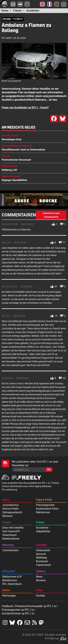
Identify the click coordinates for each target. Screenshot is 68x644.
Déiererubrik (43, 550)
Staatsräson (10, 535)
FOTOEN (7, 19)
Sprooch (41, 554)
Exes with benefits (13, 528)
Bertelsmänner (11, 539)
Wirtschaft (9, 571)
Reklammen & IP (12, 577)
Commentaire (10, 550)
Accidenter (33, 11)
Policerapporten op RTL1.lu (18, 610)
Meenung (8, 545)
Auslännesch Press (47, 509)
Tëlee (39, 590)
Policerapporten (45, 505)
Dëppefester (43, 531)
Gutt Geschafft (11, 531)
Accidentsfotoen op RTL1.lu (18, 613)
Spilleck (41, 571)
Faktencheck (43, 565)
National (7, 516)
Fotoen (17, 11)
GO (49, 470)
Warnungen (9, 596)
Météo (6, 590)
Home (5, 11)
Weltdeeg (41, 558)
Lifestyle (41, 545)
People (7, 522)
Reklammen (43, 512)
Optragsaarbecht (12, 512)
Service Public (11, 509)
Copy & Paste (44, 500)
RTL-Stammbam (12, 584)
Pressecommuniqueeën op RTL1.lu (36, 606)
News (6, 500)
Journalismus (10, 505)
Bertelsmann (10, 580)
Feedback (7, 606)
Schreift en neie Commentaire (51, 215)
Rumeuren (42, 561)
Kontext (41, 596)
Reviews (41, 580)
